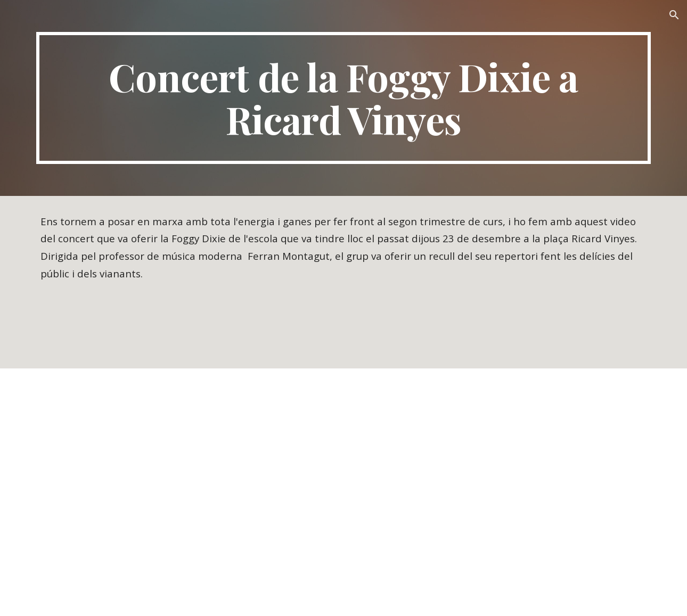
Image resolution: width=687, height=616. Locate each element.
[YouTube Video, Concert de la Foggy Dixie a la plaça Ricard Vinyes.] (343, 492)
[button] (674, 15)
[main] (343, 98)
